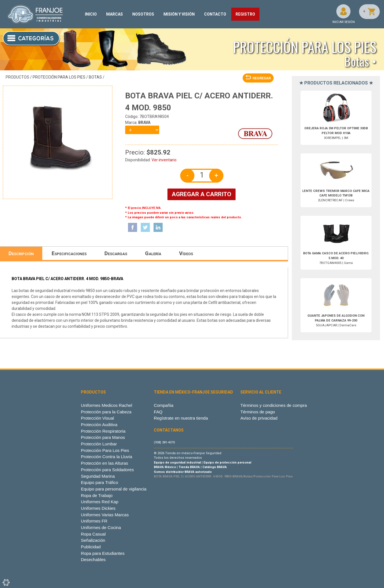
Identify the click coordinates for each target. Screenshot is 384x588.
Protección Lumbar (99, 444)
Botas (95, 77)
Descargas (116, 253)
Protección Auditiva (99, 425)
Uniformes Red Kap (100, 502)
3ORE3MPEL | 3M (336, 133)
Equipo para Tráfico (99, 482)
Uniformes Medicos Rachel (107, 405)
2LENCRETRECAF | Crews (336, 196)
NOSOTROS (143, 14)
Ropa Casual (93, 534)
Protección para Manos (103, 437)
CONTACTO (215, 14)
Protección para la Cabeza (106, 412)
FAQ (158, 412)
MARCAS (115, 14)
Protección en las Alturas (104, 463)
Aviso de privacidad (259, 418)
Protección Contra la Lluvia (107, 457)
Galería (153, 253)
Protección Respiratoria (103, 431)
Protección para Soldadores (107, 470)
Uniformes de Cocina (101, 527)
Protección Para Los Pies (59, 77)
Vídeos (186, 253)
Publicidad (91, 547)
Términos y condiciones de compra (274, 405)
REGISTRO (245, 14)
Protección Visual (97, 418)
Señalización (93, 540)
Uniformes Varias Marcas (105, 515)
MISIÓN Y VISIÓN (179, 14)
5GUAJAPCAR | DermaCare (336, 321)
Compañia (164, 405)
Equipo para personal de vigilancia (114, 489)
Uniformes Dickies (98, 508)
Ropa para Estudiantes (103, 553)
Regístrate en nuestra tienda (181, 418)
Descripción (21, 253)
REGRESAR (258, 78)
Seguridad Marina (98, 476)
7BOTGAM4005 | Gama (336, 258)
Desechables (93, 560)
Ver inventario (164, 160)
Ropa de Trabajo (97, 495)
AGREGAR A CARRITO (202, 194)
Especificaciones (69, 253)
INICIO (91, 14)
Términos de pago (258, 412)
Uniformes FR (94, 521)
